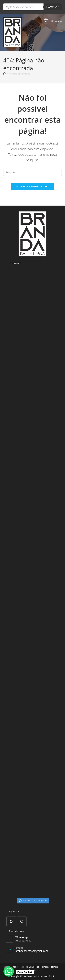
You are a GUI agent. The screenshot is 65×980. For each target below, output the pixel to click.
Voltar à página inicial (32, 186)
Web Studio (49, 976)
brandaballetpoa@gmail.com (32, 951)
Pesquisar (53, 7)
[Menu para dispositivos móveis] (55, 21)
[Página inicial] (4, 74)
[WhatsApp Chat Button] (9, 971)
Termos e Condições (29, 967)
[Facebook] (11, 921)
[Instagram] (22, 921)
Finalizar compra (50, 967)
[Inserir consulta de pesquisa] (33, 172)
